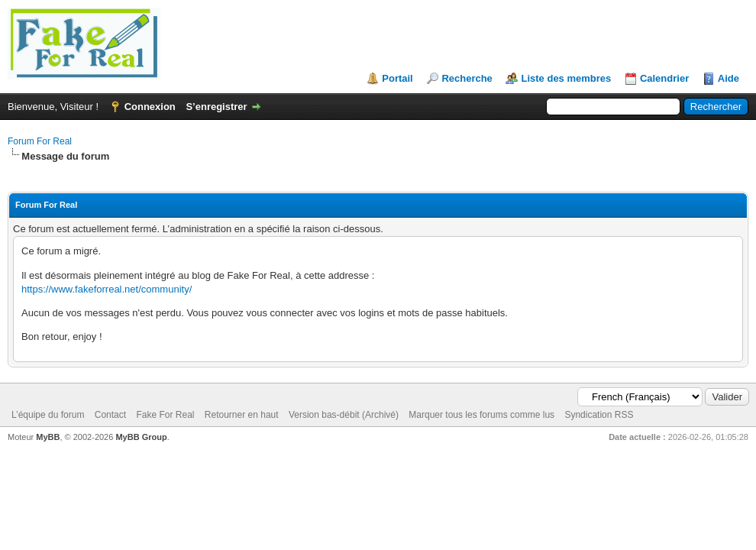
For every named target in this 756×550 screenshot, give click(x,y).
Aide (729, 78)
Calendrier (664, 78)
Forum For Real (40, 141)
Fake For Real (165, 415)
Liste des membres (566, 78)
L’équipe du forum (48, 415)
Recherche (467, 78)
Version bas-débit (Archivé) (344, 415)
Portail (397, 78)
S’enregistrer (216, 107)
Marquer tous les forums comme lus (481, 415)
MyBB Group (141, 437)
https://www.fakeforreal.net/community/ (107, 289)
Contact (110, 415)
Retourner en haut (242, 415)
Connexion (150, 107)
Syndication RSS (599, 415)
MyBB (48, 437)
